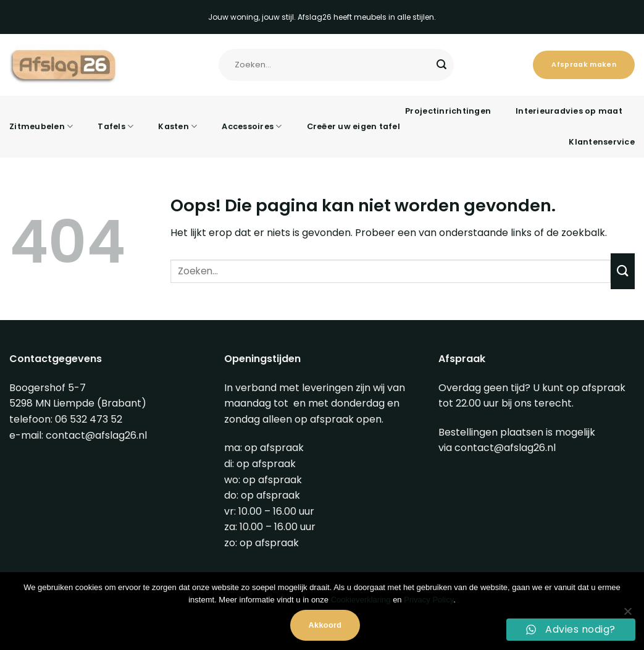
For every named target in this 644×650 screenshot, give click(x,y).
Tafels (115, 126)
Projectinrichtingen (448, 111)
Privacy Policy (429, 600)
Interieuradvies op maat (569, 111)
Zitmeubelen (41, 126)
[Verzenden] (442, 65)
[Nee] (627, 615)
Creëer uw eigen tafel (353, 126)
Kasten (178, 126)
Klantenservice (602, 142)
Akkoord (325, 625)
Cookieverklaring (361, 600)
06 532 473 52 (89, 419)
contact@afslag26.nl (96, 435)
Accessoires (252, 126)
